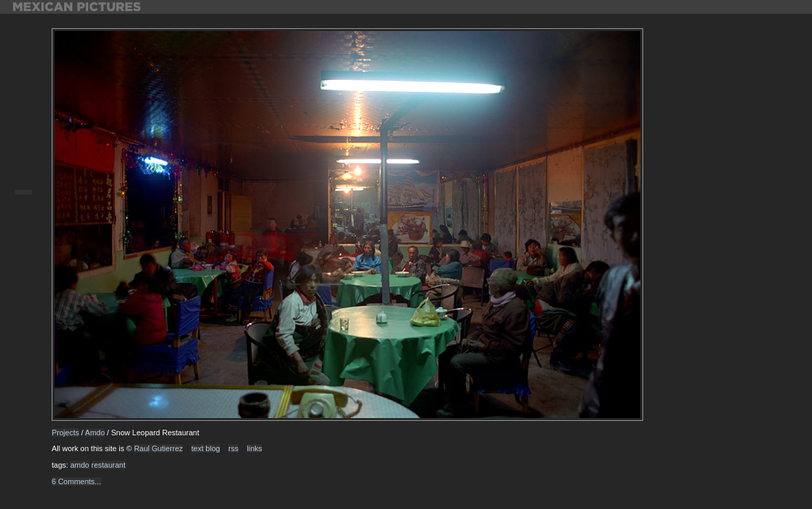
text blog (206, 448)
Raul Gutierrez (158, 448)
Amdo (95, 433)
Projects (65, 433)
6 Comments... (77, 481)
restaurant (109, 465)
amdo (80, 465)
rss (233, 448)
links (254, 448)
